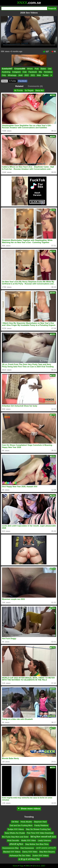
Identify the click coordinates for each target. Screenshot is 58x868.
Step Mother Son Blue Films (37, 844)
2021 (33, 75)
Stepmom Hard (40, 822)
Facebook (33, 72)
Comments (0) (35, 86)
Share (4, 81)
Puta (37, 69)
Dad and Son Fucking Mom (21, 825)
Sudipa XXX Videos (16, 829)
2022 (27, 75)
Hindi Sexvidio (13, 841)
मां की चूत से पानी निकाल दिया (29, 859)
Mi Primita (18, 90)
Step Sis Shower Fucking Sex (38, 829)
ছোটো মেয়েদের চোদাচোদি (46, 848)
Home (15, 866)
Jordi (20, 75)
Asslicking (6, 72)
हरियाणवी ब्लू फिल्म (16, 844)
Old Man (15, 822)
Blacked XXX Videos (12, 852)
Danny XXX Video (30, 852)
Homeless (48, 72)
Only (4, 75)
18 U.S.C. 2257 (39, 866)
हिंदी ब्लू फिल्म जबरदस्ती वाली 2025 (43, 837)
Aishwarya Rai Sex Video (20, 855)
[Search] (24, 8)
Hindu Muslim (26, 822)
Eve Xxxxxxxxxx (27, 848)
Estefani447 (7, 69)
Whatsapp (12, 75)
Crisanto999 (20, 69)
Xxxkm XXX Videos (40, 855)
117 (46, 52)
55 (54, 52)
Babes (43, 69)
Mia (40, 72)
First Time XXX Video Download (40, 833)
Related (19, 86)
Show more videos (29, 809)
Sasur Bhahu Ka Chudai (15, 833)
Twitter (46, 75)
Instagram (16, 72)
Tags (22, 866)
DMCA (28, 866)
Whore (30, 69)
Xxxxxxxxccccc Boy (10, 848)
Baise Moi (40, 90)
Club (25, 72)
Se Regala (29, 90)
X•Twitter (13, 81)
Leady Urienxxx (44, 841)
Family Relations (41, 825)
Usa (50, 69)
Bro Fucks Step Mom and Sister (15, 837)
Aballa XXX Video (28, 841)
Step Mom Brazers (47, 852)
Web (39, 75)
